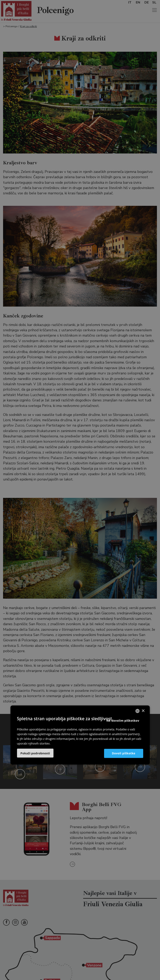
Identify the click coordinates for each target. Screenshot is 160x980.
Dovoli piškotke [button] (124, 753)
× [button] (143, 711)
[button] (35, 753)
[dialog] (80, 490)
